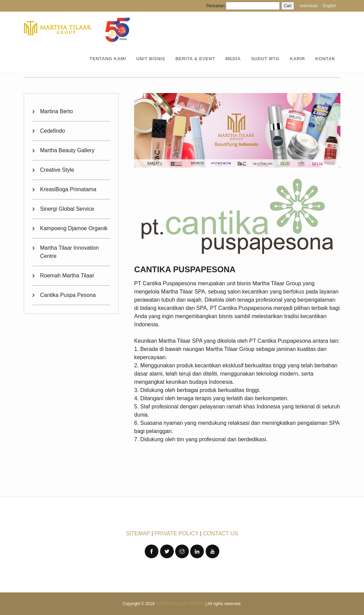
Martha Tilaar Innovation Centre (69, 252)
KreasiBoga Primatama (68, 189)
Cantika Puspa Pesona (68, 295)
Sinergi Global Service (67, 209)
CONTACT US (220, 533)
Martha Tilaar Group (180, 604)
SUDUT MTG (265, 59)
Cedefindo (53, 131)
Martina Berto (56, 111)
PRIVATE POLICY (176, 533)
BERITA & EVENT (195, 59)
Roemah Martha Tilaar (67, 276)
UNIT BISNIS (151, 59)
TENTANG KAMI (108, 59)
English (330, 6)
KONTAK (325, 59)
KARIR (297, 59)
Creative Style (57, 170)
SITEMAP (138, 533)
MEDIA (233, 59)
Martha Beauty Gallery (67, 150)
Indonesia (309, 6)
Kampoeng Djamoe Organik (74, 228)
